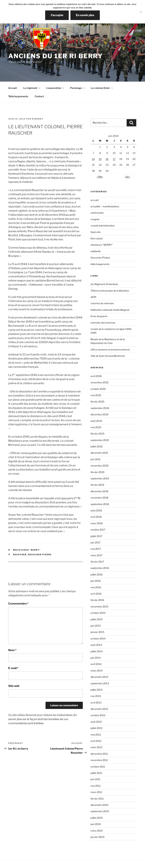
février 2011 (97, 799)
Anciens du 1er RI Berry (56, 56)
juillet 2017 (96, 536)
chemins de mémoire (102, 303)
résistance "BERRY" (27, 550)
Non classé (97, 238)
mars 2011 (96, 792)
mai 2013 (96, 696)
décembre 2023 (99, 414)
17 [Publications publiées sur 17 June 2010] (114, 159)
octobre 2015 (98, 613)
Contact (39, 96)
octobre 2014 (98, 639)
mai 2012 (96, 735)
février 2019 (97, 485)
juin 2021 (96, 459)
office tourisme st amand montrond (110, 350)
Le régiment (32, 88)
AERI (93, 297)
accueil (94, 200)
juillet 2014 (97, 651)
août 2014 (96, 645)
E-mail (13, 668)
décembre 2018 (99, 491)
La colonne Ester (102, 88)
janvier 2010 (97, 837)
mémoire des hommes (103, 323)
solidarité (96, 251)
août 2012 (96, 722)
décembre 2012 (99, 709)
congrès (95, 219)
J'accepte (57, 15)
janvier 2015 (97, 632)
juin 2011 (95, 779)
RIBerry (38, 119)
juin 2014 (96, 658)
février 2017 (97, 562)
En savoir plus (85, 15)
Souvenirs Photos (100, 258)
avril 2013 (96, 703)
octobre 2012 (98, 715)
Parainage (78, 88)
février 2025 (97, 402)
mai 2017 (96, 549)
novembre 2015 (99, 606)
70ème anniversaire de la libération (110, 291)
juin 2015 (96, 626)
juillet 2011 (96, 773)
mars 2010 (97, 831)
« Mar (100, 177)
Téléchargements (18, 96)
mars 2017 (96, 555)
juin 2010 (96, 824)
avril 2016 (96, 594)
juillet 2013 (97, 690)
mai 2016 (96, 587)
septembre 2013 (100, 683)
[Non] (141, 12)
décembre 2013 (99, 677)
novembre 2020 (100, 466)
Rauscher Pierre (40, 555)
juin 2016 (96, 581)
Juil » (128, 177)
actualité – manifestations (105, 206)
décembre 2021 (99, 453)
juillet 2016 (97, 574)
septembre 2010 (100, 811)
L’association (55, 88)
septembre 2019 (100, 478)
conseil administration (103, 226)
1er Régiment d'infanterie (104, 284)
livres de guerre (99, 316)
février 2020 (97, 472)
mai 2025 (96, 395)
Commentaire (18, 604)
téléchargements (100, 264)
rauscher (20, 555)
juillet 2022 (97, 446)
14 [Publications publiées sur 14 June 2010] (93, 159)
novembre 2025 (99, 382)
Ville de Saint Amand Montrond (108, 356)
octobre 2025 (98, 389)
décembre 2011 (99, 754)
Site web (14, 686)
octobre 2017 (98, 530)
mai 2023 (96, 427)
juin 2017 (96, 542)
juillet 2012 (96, 728)
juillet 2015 (97, 619)
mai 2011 (96, 786)
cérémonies (97, 213)
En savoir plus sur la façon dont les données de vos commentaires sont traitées (43, 719)
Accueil (13, 88)
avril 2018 (96, 517)
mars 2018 (97, 523)
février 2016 (97, 600)
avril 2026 (96, 376)
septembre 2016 (100, 568)
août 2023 (96, 421)
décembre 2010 (99, 805)
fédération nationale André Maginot (110, 310)
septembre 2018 (100, 504)
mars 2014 (97, 671)
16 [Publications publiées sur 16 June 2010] (107, 159)
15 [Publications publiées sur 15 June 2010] (100, 159)
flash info (96, 232)
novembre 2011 (99, 760)
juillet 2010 (97, 818)
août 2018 (96, 510)
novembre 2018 (99, 498)
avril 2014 (96, 664)
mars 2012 (96, 747)
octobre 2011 (98, 767)
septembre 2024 (100, 408)
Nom (12, 650)
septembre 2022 (100, 440)
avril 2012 (96, 741)
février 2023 (97, 434)
